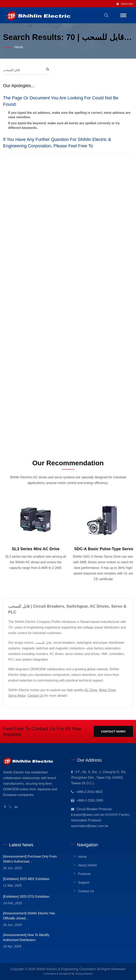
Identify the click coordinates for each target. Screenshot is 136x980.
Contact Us (36, 696)
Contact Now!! (113, 731)
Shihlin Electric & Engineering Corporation (66, 969)
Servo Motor (17, 696)
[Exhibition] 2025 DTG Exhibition (26, 897)
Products (84, 874)
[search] (106, 15)
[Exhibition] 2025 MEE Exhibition (26, 879)
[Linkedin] (16, 807)
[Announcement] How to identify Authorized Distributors (26, 937)
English (127, 4)
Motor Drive (107, 690)
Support (84, 883)
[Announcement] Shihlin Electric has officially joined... (29, 916)
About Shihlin (88, 865)
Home (19, 47)
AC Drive (91, 690)
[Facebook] (5, 807)
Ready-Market (84, 974)
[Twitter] (10, 807)
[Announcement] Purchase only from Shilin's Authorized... (30, 859)
